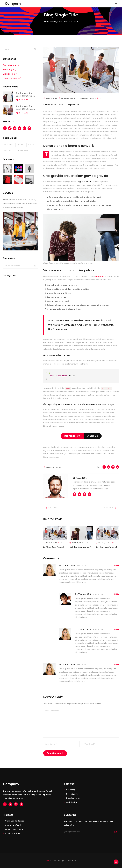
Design (59, 467)
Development (73, 798)
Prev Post (54, 508)
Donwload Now (72, 436)
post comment (55, 753)
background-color (59, 376)
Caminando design (15, 821)
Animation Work (13, 825)
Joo (47, 861)
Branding (50, 467)
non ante (100, 276)
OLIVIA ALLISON (67, 565)
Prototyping (72, 794)
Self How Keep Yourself (54, 547)
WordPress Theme (14, 829)
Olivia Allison (80, 478)
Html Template (13, 833)
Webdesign (72, 802)
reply (117, 565)
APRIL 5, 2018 (82, 565)
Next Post (109, 508)
